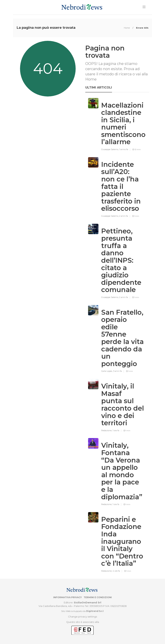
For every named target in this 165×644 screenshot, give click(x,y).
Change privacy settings (82, 617)
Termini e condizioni (98, 597)
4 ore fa (116, 571)
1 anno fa (124, 149)
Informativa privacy (67, 597)
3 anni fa (117, 371)
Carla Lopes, (107, 371)
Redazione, (107, 430)
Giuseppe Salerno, (110, 149)
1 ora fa (116, 430)
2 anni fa (124, 216)
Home (127, 28)
